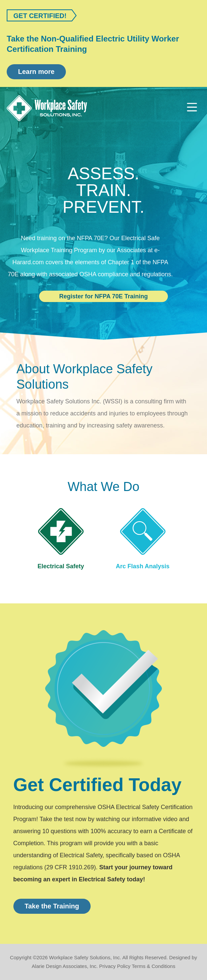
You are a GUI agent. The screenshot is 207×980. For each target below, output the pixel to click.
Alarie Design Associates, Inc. (65, 966)
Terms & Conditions (153, 966)
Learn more (36, 72)
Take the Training (52, 906)
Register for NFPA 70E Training (103, 296)
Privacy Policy (115, 966)
